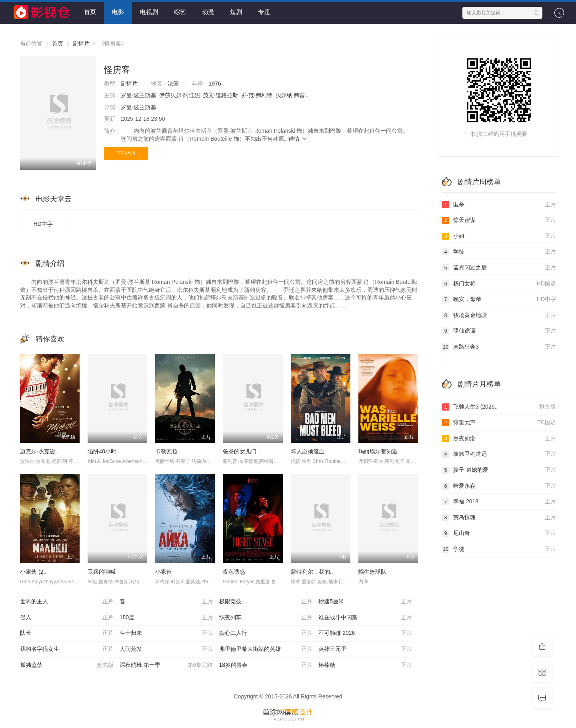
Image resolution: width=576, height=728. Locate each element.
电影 (118, 12)
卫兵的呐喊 (102, 572)
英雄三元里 (365, 649)
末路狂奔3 (499, 347)
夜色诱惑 (234, 572)
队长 (67, 633)
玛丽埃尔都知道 (378, 451)
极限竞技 (266, 602)
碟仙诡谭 (499, 331)
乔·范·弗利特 (257, 95)
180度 (166, 618)
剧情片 (81, 44)
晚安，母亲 (499, 299)
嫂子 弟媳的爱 (499, 470)
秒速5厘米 (365, 602)
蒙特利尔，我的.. (312, 572)
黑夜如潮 (499, 439)
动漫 (208, 12)
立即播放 (126, 153)
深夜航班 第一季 (166, 665)
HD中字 (43, 224)
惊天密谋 (499, 220)
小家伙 (164, 572)
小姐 (499, 236)
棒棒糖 (365, 665)
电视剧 (149, 12)
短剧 (236, 12)
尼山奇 (499, 533)
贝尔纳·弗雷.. (292, 95)
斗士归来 (166, 633)
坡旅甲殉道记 (499, 454)
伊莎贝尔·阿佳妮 (180, 95)
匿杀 (499, 205)
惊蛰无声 (499, 423)
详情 (298, 139)
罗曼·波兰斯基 (138, 95)
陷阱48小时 (102, 451)
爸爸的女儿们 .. (242, 451)
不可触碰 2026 (365, 633)
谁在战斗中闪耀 (365, 618)
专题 (264, 12)
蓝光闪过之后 (499, 268)
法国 (173, 84)
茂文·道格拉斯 (220, 95)
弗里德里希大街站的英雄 (266, 649)
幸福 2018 (499, 502)
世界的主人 (67, 602)
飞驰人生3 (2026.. (499, 407)
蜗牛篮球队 (372, 572)
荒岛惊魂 (499, 518)
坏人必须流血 (308, 451)
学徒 (499, 252)
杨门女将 (499, 284)
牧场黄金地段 (499, 315)
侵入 (67, 618)
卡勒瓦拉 (166, 451)
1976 (215, 84)
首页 (90, 12)
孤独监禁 (67, 665)
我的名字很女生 (67, 649)
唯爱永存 (499, 486)
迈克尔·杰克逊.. (39, 451)
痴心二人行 (266, 633)
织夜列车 (266, 618)
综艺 (180, 12)
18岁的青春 (266, 665)
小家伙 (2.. (33, 572)
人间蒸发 (166, 649)
